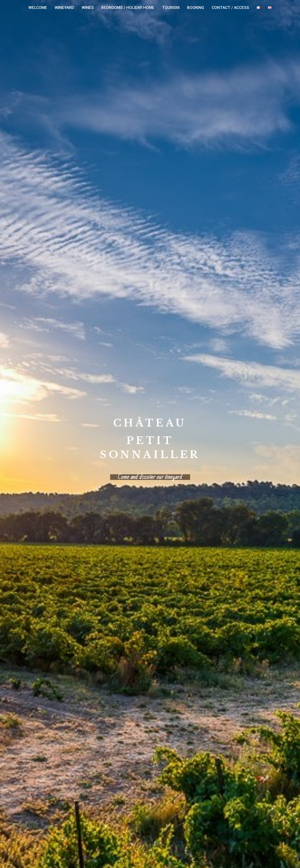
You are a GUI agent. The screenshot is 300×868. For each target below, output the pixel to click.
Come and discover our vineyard (150, 477)
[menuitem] (38, 8)
